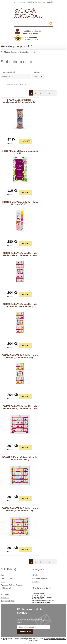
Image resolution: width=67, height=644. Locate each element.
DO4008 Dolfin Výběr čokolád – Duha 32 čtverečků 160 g (20, 203)
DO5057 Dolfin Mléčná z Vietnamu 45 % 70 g (20, 152)
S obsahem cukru (28, 52)
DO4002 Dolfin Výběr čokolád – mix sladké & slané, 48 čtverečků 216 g (20, 407)
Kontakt (35, 582)
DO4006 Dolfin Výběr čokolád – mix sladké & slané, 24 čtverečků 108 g (20, 254)
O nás (3, 582)
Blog (2, 575)
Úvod (35, 575)
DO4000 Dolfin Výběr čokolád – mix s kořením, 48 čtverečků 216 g (20, 509)
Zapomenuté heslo (8, 601)
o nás (38, 2)
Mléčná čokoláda (11, 52)
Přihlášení (5, 598)
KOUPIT (26, 141)
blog (44, 2)
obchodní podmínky (27, 2)
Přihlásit (36, 33)
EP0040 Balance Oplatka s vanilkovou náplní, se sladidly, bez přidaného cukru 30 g (20, 102)
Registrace (27, 33)
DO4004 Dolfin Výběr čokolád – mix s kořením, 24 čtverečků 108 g (20, 356)
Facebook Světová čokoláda (12, 585)
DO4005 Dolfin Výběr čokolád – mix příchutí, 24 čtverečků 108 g (20, 305)
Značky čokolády (7, 578)
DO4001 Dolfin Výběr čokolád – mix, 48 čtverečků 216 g (20, 458)
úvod (16, 2)
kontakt (50, 2)
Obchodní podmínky (40, 578)
